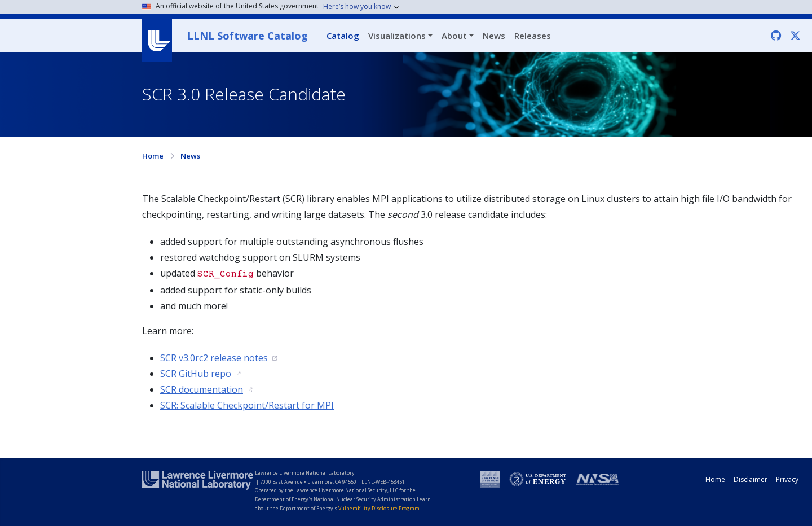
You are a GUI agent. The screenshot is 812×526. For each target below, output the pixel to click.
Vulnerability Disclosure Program (379, 508)
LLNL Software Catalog (248, 36)
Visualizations (397, 36)
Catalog (343, 36)
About (454, 36)
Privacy (787, 479)
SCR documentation (202, 389)
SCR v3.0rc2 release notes (214, 358)
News (494, 36)
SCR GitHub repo (196, 374)
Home (153, 156)
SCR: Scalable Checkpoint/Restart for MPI (247, 405)
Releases (533, 36)
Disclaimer (751, 479)
